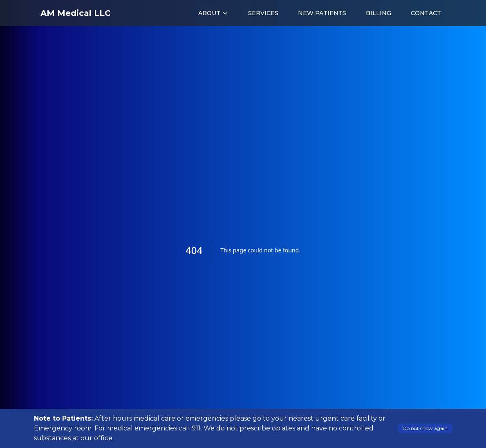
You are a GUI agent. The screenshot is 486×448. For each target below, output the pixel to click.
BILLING (378, 13)
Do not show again (425, 428)
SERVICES (263, 13)
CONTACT (426, 13)
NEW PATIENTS (322, 13)
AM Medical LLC (76, 13)
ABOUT (213, 13)
